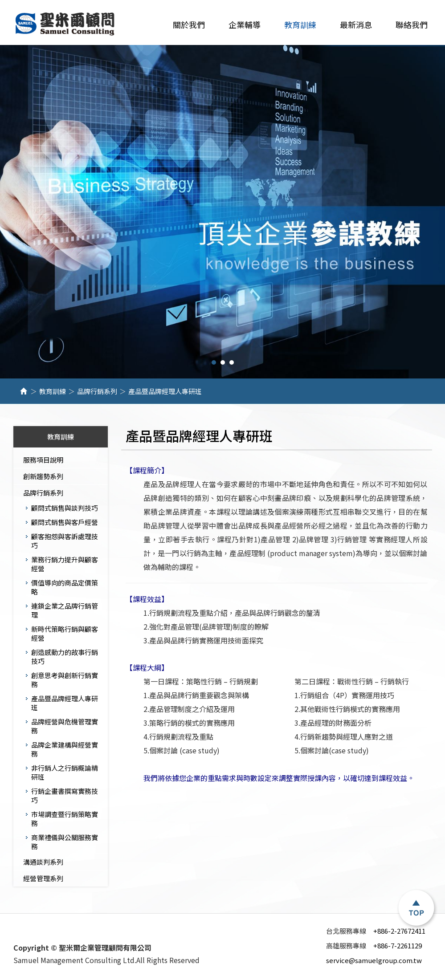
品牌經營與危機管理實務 (65, 726)
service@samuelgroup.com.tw (374, 960)
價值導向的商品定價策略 (65, 587)
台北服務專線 (347, 931)
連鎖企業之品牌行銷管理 (65, 610)
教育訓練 (53, 391)
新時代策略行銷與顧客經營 (65, 633)
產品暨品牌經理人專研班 (65, 703)
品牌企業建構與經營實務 (65, 749)
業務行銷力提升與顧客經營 (65, 564)
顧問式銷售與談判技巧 (65, 508)
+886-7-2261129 (374, 945)
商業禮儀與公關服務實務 (65, 842)
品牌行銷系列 (97, 391)
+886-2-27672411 (376, 931)
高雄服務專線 (347, 946)
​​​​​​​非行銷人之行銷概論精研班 (65, 772)
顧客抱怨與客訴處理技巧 (65, 541)
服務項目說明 (43, 460)
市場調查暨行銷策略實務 (65, 819)
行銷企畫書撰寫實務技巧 (65, 795)
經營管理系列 (43, 878)
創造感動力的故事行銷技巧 (65, 657)
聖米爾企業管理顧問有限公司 (66, 24)
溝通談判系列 (43, 862)
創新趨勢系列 (43, 476)
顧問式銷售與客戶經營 (65, 522)
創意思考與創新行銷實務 (65, 680)
